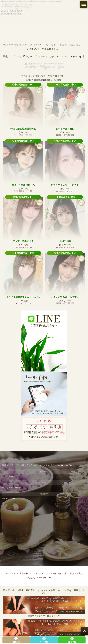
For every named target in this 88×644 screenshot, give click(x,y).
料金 (32, 574)
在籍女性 (40, 574)
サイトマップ (55, 578)
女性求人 (31, 578)
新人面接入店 (77, 574)
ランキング (51, 574)
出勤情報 (24, 574)
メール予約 (42, 578)
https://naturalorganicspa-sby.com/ (44, 80)
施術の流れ (63, 574)
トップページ (11, 574)
